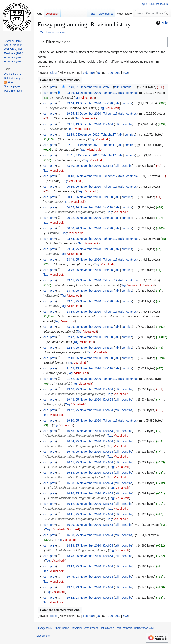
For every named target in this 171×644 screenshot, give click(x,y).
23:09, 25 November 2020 (84, 327)
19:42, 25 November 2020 (84, 410)
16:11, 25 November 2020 (84, 514)
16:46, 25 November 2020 (84, 452)
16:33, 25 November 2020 (84, 483)
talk (116, 87)
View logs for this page (53, 32)
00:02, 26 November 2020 (84, 218)
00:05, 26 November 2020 (84, 207)
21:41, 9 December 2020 (83, 155)
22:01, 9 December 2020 (83, 145)
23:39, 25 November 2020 (84, 312)
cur (46, 93)
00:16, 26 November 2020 (84, 187)
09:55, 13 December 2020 (84, 124)
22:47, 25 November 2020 (84, 337)
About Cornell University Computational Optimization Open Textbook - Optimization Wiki (104, 628)
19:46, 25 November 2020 (84, 389)
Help (161, 23)
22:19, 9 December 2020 (83, 135)
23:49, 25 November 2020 (84, 260)
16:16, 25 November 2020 (84, 493)
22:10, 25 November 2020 (84, 358)
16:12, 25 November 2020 (84, 504)
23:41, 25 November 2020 (84, 301)
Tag (77, 98)
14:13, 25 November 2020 (84, 545)
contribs (126, 87)
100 (110, 73)
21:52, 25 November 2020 (84, 379)
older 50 (88, 73)
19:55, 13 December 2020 (84, 114)
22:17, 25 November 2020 (84, 348)
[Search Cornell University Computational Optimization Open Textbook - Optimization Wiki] (152, 13)
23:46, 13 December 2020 (84, 93)
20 (98, 73)
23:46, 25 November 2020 (84, 270)
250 (118, 73)
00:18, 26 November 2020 (84, 176)
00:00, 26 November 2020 (84, 228)
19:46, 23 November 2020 (84, 577)
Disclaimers (43, 636)
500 (125, 73)
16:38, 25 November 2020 (84, 473)
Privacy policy (44, 628)
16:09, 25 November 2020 (84, 525)
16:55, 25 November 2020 (84, 431)
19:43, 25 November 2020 (84, 400)
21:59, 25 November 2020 (84, 368)
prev (53, 87)
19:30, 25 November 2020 (84, 421)
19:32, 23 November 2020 (84, 598)
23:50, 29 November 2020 (84, 166)
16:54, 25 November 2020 (84, 441)
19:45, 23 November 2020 (84, 587)
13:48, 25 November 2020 (84, 556)
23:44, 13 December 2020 (84, 103)
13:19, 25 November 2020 (84, 566)
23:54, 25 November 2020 (84, 239)
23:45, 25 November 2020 (84, 280)
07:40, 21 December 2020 (84, 87)
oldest (54, 73)
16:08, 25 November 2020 (84, 535)
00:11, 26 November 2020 (84, 197)
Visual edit (88, 98)
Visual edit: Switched (141, 285)
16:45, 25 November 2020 (84, 462)
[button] (103, 42)
